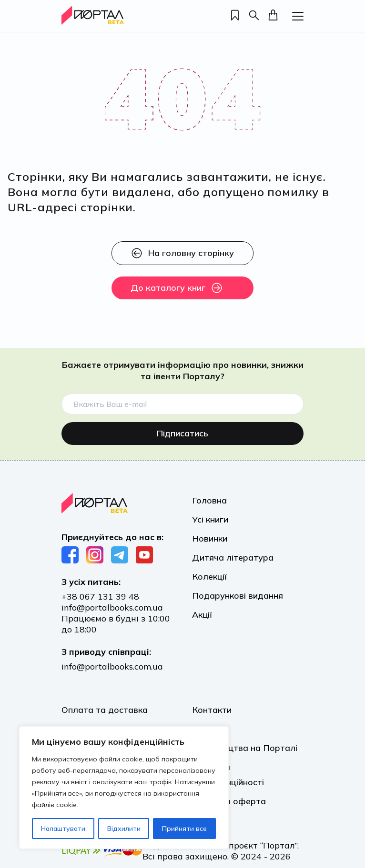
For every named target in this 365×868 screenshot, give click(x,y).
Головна (209, 498)
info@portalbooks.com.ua (112, 607)
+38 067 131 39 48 (100, 597)
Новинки (210, 536)
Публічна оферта (229, 801)
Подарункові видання (238, 593)
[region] (124, 788)
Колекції (209, 574)
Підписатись (182, 431)
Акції (202, 612)
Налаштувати (63, 829)
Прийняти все (184, 829)
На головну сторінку (182, 253)
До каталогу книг (177, 288)
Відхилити (124, 829)
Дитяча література (233, 555)
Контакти (212, 710)
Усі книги (210, 517)
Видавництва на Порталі (245, 748)
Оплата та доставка (105, 710)
